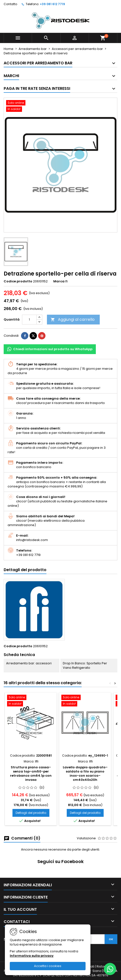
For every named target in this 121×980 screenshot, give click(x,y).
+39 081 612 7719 (52, 4)
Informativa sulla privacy (32, 956)
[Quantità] (29, 320)
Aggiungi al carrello (73, 319)
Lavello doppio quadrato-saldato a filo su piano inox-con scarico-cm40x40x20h (85, 773)
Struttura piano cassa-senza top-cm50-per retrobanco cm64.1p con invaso (31, 773)
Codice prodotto (18, 281)
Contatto (10, 4)
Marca (59, 281)
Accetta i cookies (48, 966)
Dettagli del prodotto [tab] (25, 570)
